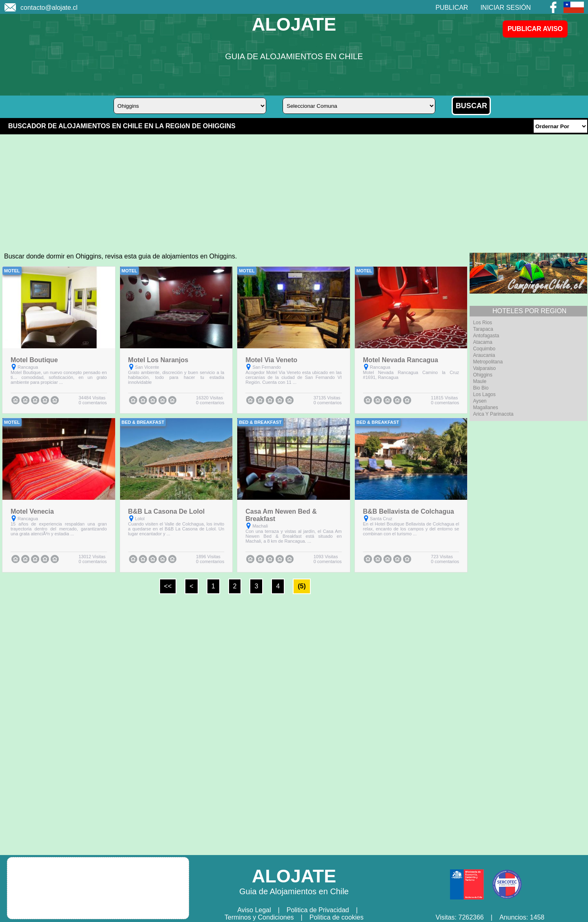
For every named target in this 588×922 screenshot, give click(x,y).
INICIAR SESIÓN (506, 8)
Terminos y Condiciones (259, 917)
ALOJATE (294, 24)
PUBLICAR (452, 8)
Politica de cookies (337, 917)
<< (168, 586)
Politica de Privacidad (318, 910)
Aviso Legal (254, 910)
